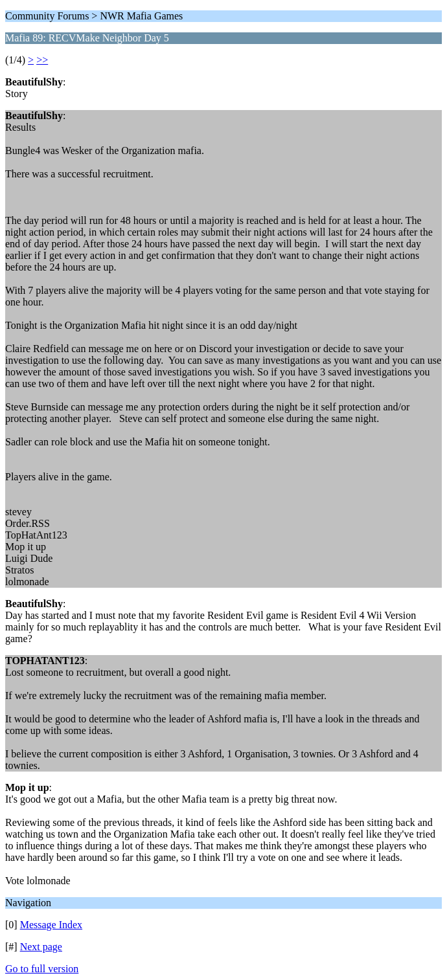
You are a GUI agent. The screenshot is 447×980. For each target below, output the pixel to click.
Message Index (51, 925)
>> (42, 60)
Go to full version (42, 969)
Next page (41, 947)
